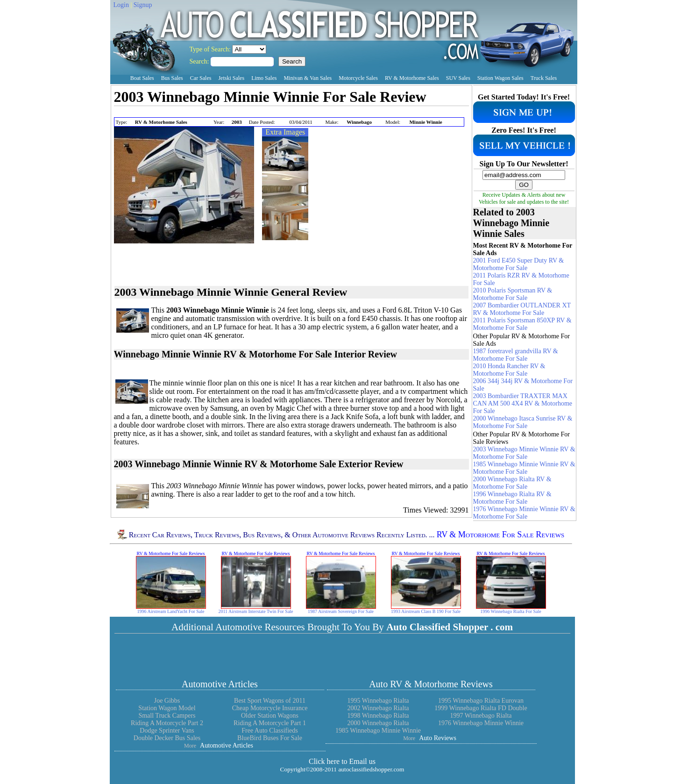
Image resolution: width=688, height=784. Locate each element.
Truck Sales (544, 78)
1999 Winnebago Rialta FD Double (481, 708)
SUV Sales (458, 78)
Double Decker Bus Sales (167, 738)
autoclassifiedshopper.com (371, 769)
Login (121, 5)
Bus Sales (172, 78)
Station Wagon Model (167, 708)
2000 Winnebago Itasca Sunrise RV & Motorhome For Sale (523, 422)
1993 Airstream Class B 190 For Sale (426, 611)
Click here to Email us (342, 761)
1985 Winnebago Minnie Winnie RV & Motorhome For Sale (524, 468)
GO (524, 185)
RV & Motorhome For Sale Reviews (501, 535)
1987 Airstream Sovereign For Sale (341, 611)
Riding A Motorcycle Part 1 (270, 723)
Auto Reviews (438, 738)
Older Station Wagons (270, 716)
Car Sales (201, 78)
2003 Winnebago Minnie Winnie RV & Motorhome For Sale (524, 453)
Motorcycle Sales (358, 78)
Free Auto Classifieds (270, 731)
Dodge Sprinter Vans (167, 731)
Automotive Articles (220, 684)
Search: (200, 61)
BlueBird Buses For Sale (270, 738)
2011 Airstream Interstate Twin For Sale (255, 611)
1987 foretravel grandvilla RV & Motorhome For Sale (516, 355)
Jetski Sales (231, 78)
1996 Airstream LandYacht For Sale (171, 611)
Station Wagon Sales (500, 78)
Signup (143, 5)
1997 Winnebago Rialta (481, 716)
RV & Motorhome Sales (412, 78)
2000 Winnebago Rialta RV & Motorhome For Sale (512, 483)
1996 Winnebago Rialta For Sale (511, 611)
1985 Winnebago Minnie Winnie (378, 731)
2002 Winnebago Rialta (378, 708)
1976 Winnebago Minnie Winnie (481, 723)
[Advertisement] (223, 112)
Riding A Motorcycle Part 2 (167, 723)
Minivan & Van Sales (308, 78)
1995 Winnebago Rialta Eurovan (481, 701)
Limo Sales (264, 78)
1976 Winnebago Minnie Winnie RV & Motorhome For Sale (524, 513)
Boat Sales (142, 78)
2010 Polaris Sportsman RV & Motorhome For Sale (513, 294)
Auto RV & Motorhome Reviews (431, 684)
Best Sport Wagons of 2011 (270, 701)
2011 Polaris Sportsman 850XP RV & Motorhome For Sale (522, 324)
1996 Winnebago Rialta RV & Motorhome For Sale (512, 498)
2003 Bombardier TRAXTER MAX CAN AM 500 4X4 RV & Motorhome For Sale (523, 403)
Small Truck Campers (167, 716)
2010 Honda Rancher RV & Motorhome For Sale (509, 370)
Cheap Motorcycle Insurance (270, 708)
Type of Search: (211, 49)
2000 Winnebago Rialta (378, 723)
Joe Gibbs (167, 701)
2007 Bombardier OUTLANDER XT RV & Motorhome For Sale (522, 309)
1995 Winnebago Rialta (378, 701)
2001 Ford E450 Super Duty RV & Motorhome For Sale (519, 264)
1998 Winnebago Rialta (378, 716)
